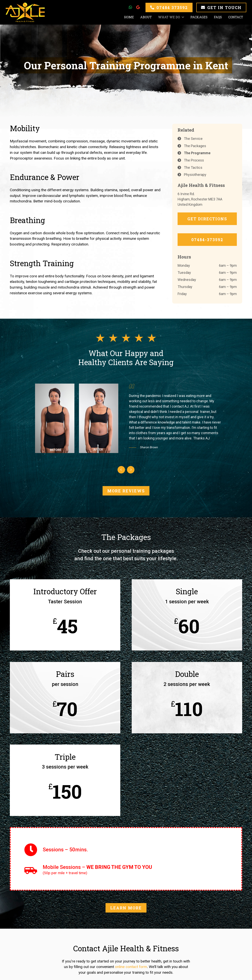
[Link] (25, 12)
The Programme (197, 153)
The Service (193, 139)
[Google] (138, 7)
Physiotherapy (195, 175)
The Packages (195, 146)
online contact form (131, 967)
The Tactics (193, 167)
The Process (194, 160)
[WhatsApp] (130, 7)
